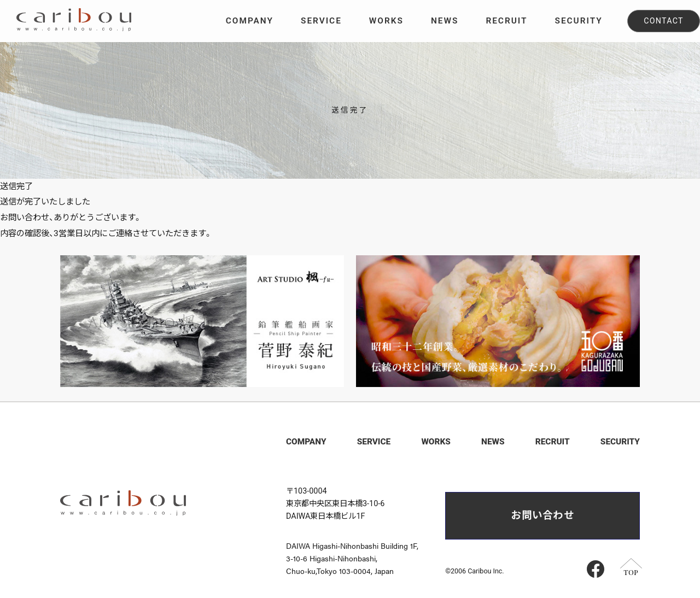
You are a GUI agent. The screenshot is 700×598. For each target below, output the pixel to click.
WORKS (436, 442)
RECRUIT (553, 442)
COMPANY (306, 442)
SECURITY (620, 442)
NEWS (493, 442)
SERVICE (374, 442)
